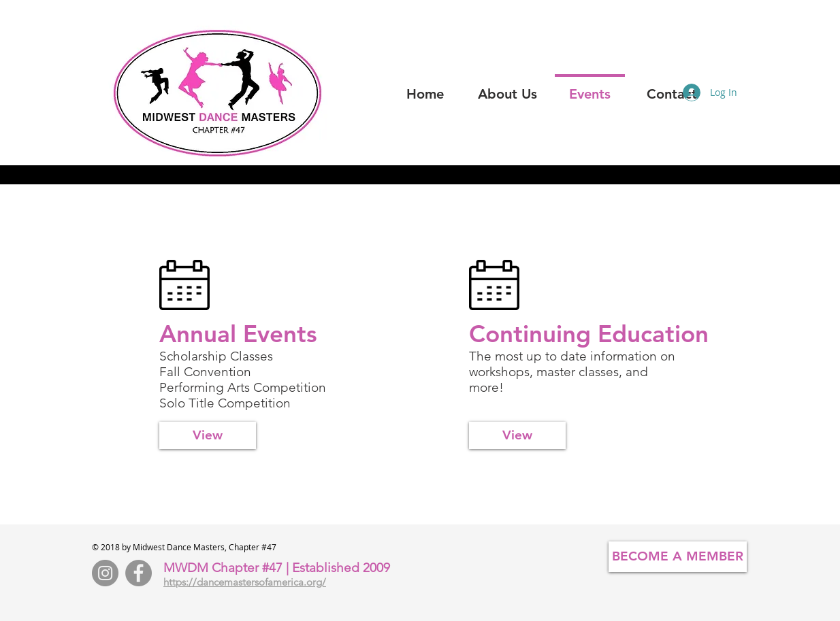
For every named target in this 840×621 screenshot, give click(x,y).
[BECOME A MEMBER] (678, 557)
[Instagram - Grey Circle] (105, 573)
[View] (208, 435)
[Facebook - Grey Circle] (139, 573)
